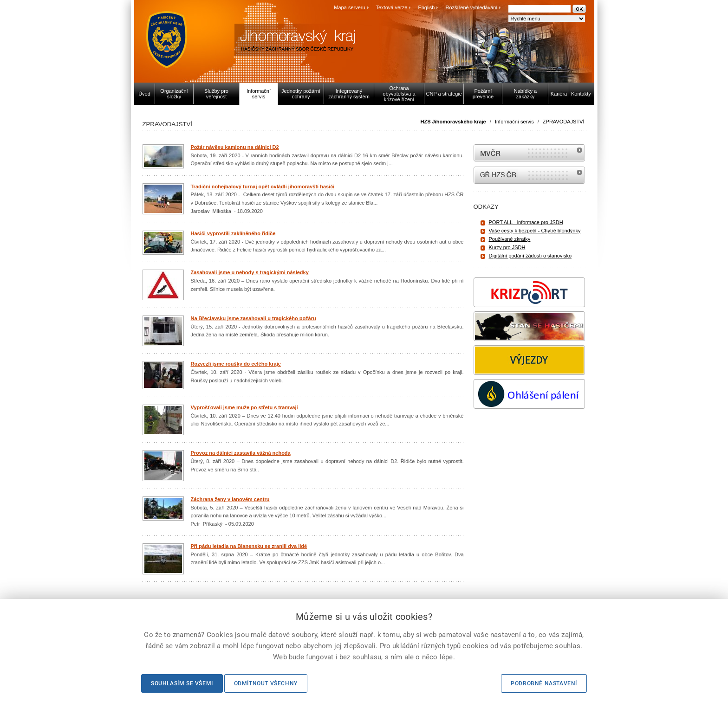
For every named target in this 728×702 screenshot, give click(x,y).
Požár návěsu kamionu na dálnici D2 (235, 147)
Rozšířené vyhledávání (472, 7)
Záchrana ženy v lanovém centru (230, 499)
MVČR (529, 153)
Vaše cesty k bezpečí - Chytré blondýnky (535, 231)
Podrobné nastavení (544, 683)
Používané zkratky (510, 239)
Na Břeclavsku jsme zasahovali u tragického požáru (253, 318)
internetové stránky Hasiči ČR (529, 175)
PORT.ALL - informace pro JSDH (526, 222)
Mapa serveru (349, 7)
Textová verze (391, 7)
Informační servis (514, 122)
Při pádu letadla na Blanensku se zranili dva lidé (249, 546)
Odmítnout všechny (266, 683)
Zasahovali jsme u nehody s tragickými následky (250, 272)
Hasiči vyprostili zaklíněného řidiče (233, 233)
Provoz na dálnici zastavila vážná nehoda (241, 453)
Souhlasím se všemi (182, 683)
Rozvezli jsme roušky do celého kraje (236, 364)
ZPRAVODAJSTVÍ (564, 122)
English (426, 7)
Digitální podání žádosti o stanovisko (530, 256)
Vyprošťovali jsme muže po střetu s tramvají (244, 407)
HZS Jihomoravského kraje (453, 122)
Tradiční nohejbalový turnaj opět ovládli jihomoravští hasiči (263, 187)
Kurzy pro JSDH (507, 247)
